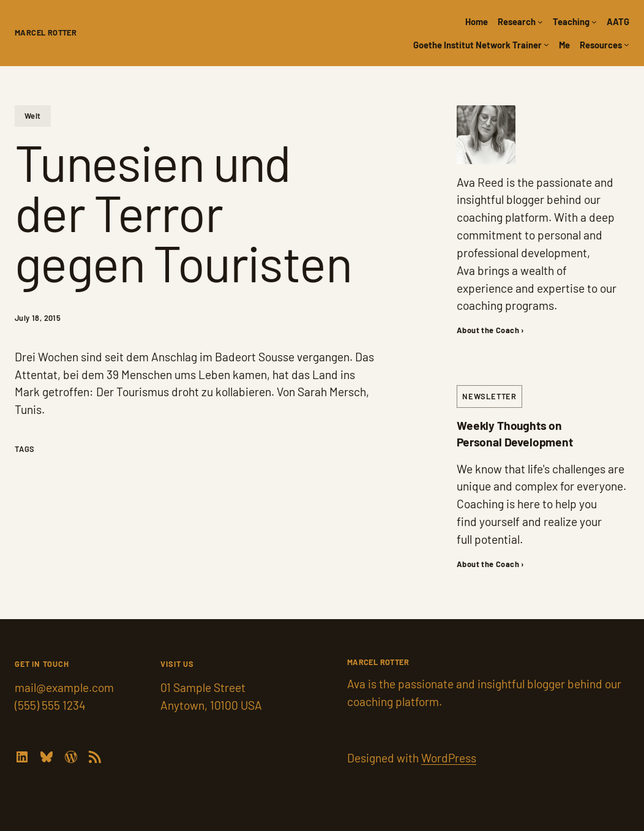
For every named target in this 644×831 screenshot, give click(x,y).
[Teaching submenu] (594, 22)
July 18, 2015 (38, 318)
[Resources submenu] (627, 44)
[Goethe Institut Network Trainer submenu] (546, 44)
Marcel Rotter (46, 32)
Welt (33, 116)
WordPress (449, 758)
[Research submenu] (540, 22)
